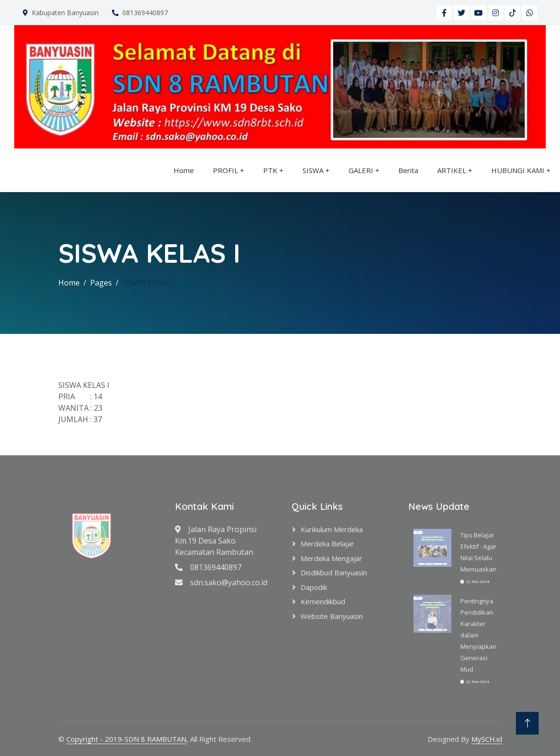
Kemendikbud (323, 601)
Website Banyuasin (332, 616)
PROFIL (225, 170)
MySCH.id (487, 739)
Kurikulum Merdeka (332, 529)
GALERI (361, 170)
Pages (101, 283)
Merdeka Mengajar (331, 558)
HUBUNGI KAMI (518, 170)
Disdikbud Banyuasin (334, 572)
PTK (270, 170)
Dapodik (314, 587)
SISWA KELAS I (148, 283)
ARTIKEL (452, 170)
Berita (408, 170)
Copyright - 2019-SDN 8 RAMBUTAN (126, 739)
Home (184, 170)
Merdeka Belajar (327, 544)
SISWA (313, 170)
